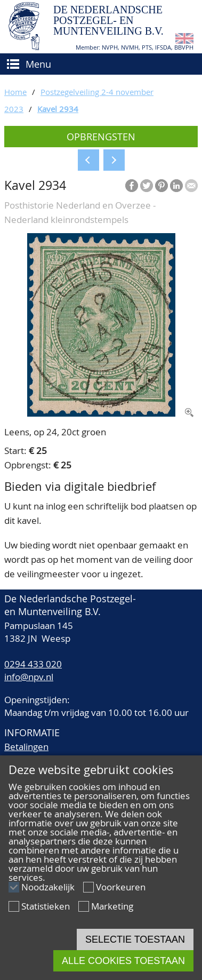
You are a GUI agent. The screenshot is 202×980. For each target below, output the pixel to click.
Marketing (112, 906)
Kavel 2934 (58, 109)
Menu (38, 64)
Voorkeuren (121, 887)
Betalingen (26, 747)
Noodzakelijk (48, 887)
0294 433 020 (33, 664)
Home (15, 92)
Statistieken (46, 906)
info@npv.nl (29, 677)
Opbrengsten (101, 137)
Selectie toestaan (135, 939)
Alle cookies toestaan (123, 961)
